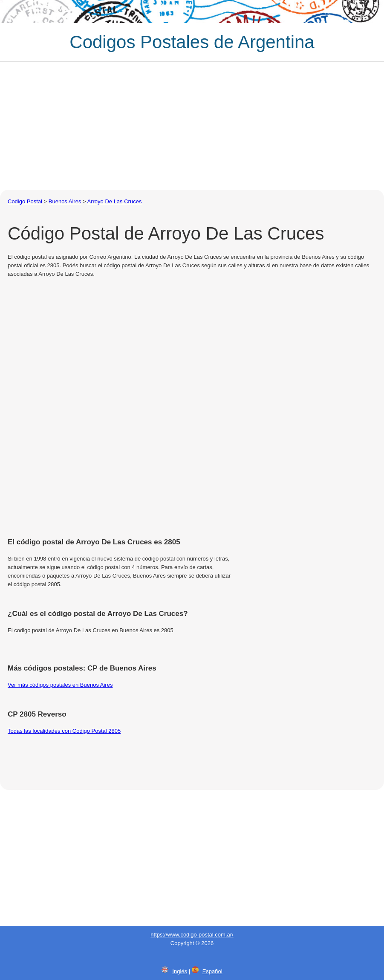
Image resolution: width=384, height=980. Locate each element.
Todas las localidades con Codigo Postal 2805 (64, 731)
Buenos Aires (65, 201)
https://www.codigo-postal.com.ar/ (192, 935)
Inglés (180, 971)
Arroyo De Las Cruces (115, 201)
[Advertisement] (192, 126)
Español (212, 971)
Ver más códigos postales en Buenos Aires (60, 685)
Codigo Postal (25, 201)
